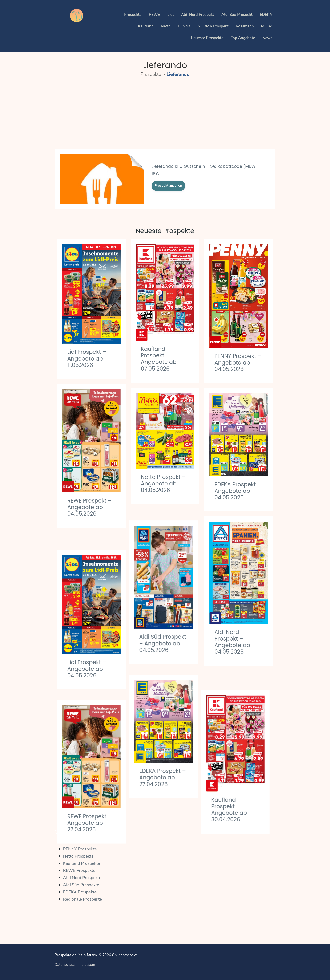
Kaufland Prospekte (81, 863)
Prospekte (133, 15)
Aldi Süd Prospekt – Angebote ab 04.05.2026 (164, 632)
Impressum (86, 965)
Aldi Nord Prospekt (198, 15)
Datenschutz (65, 965)
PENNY (184, 26)
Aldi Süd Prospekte (81, 885)
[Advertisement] (165, 117)
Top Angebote (243, 38)
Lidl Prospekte (76, 842)
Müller (267, 26)
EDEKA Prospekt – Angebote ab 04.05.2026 (238, 491)
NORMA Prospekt (213, 26)
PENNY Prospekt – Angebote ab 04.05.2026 (238, 363)
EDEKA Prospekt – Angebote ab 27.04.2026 (164, 760)
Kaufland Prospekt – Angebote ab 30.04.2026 (232, 790)
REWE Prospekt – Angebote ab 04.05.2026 (89, 507)
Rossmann (245, 26)
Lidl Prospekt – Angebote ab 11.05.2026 (87, 358)
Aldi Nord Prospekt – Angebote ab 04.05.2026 (232, 642)
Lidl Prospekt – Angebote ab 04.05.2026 (87, 652)
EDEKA (266, 15)
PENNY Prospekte (80, 849)
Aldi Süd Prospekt (237, 15)
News (267, 38)
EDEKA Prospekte (80, 892)
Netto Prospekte (78, 856)
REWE (154, 15)
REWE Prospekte (79, 871)
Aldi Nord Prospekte (82, 878)
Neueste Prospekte (207, 38)
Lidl (170, 15)
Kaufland (146, 26)
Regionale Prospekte (82, 899)
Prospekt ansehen (168, 186)
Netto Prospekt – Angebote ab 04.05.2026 (163, 484)
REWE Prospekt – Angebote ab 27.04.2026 (89, 801)
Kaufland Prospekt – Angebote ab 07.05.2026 (159, 359)
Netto (166, 26)
